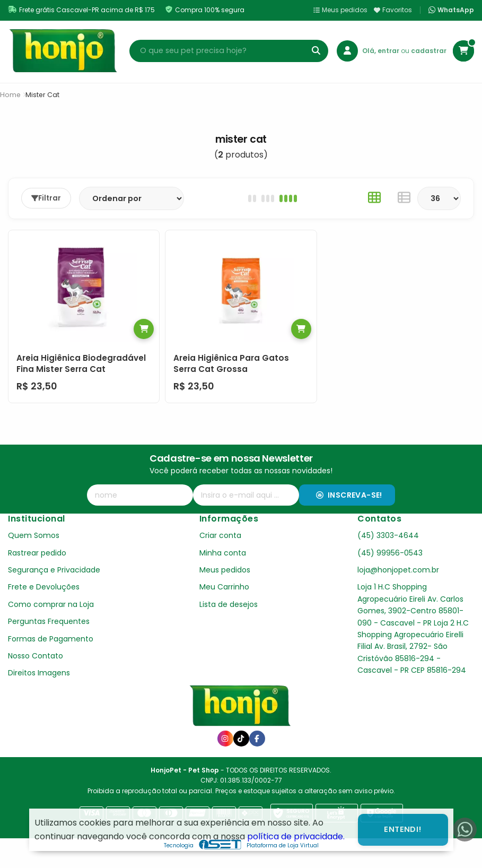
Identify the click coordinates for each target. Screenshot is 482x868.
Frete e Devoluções (44, 587)
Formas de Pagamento (51, 639)
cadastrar (429, 51)
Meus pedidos (340, 10)
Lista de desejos (229, 604)
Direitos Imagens (39, 673)
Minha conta (223, 553)
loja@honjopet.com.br (398, 570)
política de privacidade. (296, 836)
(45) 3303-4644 (388, 535)
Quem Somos (34, 535)
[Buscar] (316, 51)
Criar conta (220, 535)
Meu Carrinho (224, 587)
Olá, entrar (382, 51)
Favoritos (393, 10)
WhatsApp (451, 10)
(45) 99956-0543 (390, 553)
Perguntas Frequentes (49, 621)
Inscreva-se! (349, 495)
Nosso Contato (36, 656)
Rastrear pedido (37, 553)
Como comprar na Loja (51, 604)
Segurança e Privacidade (54, 570)
